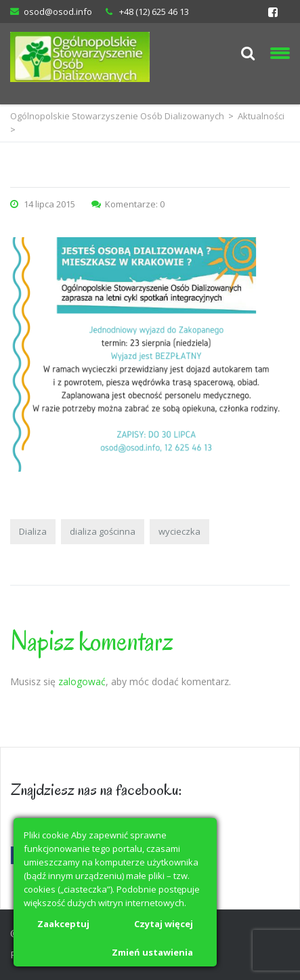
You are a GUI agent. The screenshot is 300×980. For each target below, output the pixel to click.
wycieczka (179, 531)
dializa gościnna (103, 531)
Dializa (33, 531)
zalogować (82, 681)
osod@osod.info (58, 12)
